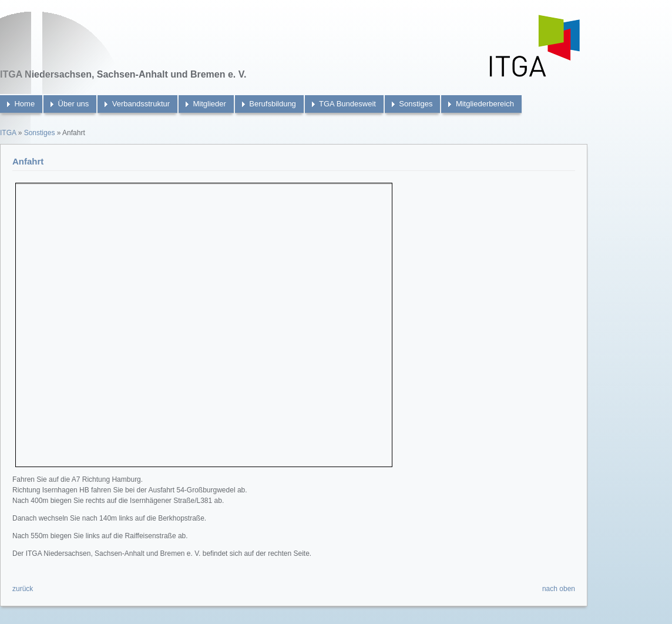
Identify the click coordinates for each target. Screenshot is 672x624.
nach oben (559, 589)
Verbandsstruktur (141, 104)
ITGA (8, 133)
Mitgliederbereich (485, 104)
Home (24, 104)
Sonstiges (416, 104)
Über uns (74, 104)
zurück (23, 589)
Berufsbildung (273, 104)
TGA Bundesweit (347, 104)
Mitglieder (210, 104)
